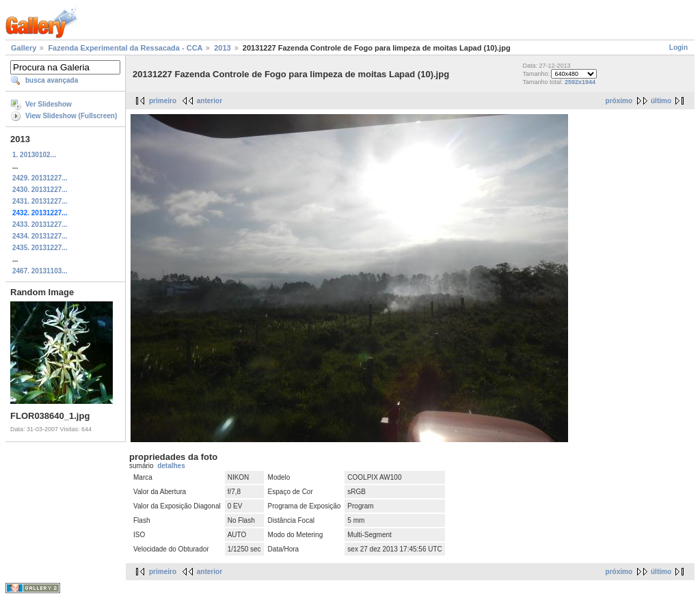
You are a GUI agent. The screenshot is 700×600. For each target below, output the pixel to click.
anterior (210, 101)
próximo (619, 101)
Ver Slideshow (49, 104)
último (661, 101)
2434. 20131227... (40, 236)
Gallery (24, 48)
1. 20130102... (34, 155)
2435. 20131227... (40, 248)
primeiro (163, 101)
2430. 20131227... (40, 190)
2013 (222, 48)
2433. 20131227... (40, 224)
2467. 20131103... (40, 271)
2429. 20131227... (40, 178)
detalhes (171, 466)
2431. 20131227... (40, 201)
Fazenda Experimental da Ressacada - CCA (125, 48)
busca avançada (52, 80)
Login (678, 47)
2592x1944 (580, 82)
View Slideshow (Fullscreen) (71, 116)
